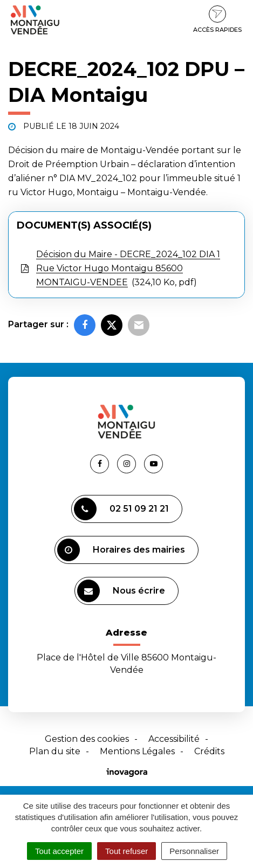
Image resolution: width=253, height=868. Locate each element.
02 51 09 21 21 (121, 509)
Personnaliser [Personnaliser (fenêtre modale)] (194, 851)
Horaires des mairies (121, 550)
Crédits (209, 751)
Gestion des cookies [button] (87, 739)
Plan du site (55, 751)
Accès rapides (217, 19)
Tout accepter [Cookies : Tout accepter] (59, 851)
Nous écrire (121, 591)
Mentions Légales (137, 751)
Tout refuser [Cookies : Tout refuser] (127, 851)
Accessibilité (174, 739)
